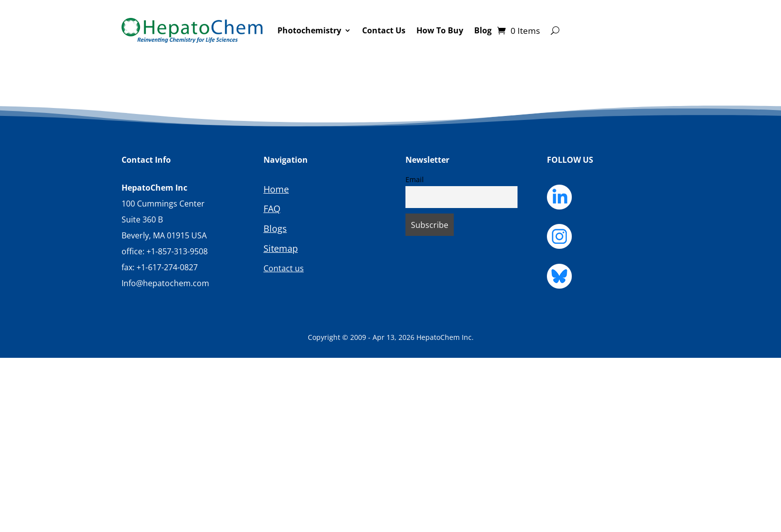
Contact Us (384, 30)
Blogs (275, 228)
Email (415, 179)
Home (276, 189)
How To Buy (440, 30)
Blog (483, 30)
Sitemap (281, 248)
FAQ (272, 209)
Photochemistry (309, 30)
